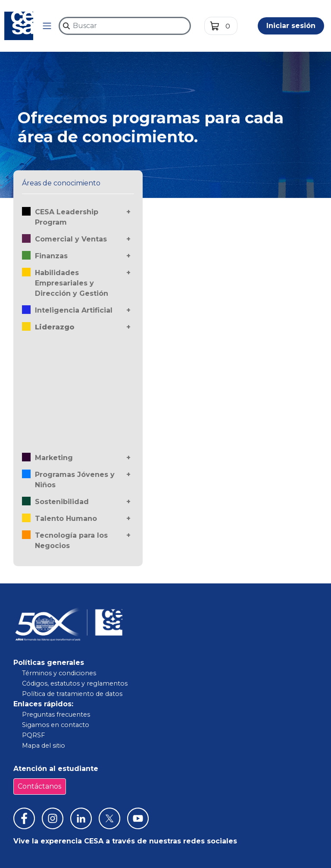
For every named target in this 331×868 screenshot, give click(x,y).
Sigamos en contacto (56, 725)
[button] (47, 26)
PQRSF (33, 735)
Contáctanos (39, 786)
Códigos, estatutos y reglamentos (75, 683)
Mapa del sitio (44, 746)
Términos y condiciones (59, 673)
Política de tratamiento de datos (72, 694)
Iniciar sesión (291, 26)
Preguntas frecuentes (56, 714)
